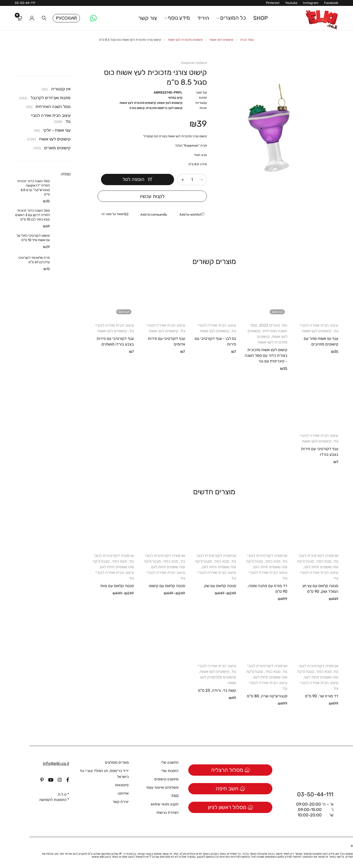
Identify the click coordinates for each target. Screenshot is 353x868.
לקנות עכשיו (152, 196)
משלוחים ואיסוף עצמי (162, 787)
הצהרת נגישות (167, 813)
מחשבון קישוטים (166, 779)
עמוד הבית (247, 40)
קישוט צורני (137, 108)
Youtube (291, 3)
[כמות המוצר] (192, 179)
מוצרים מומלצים (117, 762)
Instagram (311, 3)
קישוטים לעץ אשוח (221, 40)
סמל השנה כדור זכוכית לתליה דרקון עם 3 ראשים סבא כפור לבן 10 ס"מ (32, 215)
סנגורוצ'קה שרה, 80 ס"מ (267, 696)
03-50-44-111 (25, 3)
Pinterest (273, 3)
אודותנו (123, 793)
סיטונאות (122, 785)
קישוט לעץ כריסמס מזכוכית (164, 108)
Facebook (331, 3)
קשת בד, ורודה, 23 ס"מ (217, 690)
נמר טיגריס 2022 (273, 325)
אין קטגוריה (61, 89)
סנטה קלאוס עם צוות (117, 586)
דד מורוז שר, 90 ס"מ (322, 696)
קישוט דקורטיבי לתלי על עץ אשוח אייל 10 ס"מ (33, 238)
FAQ (175, 796)
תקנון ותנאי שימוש (165, 804)
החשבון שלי (170, 762)
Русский (66, 18)
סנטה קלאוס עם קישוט (167, 586)
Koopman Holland (194, 63)
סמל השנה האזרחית (53, 107)
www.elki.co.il (101, 857)
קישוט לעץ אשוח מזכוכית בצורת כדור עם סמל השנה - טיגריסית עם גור (266, 355)
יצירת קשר (121, 802)
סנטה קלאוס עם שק (220, 586)
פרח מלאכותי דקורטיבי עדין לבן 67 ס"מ (34, 260)
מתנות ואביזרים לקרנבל (51, 98)
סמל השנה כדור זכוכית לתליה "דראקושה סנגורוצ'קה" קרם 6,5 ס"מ (34, 188)
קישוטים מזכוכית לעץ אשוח (185, 40)
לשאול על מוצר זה (113, 214)
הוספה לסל (137, 179)
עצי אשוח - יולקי (57, 130)
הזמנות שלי (170, 771)
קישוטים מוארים (57, 148)
